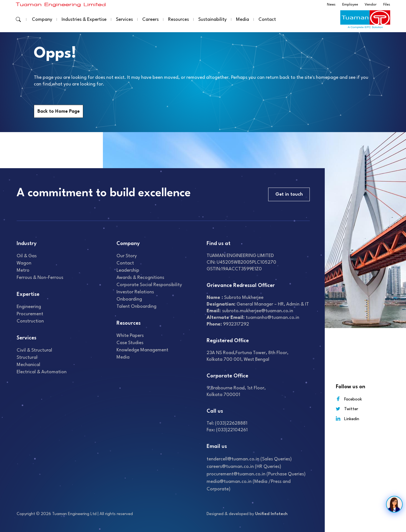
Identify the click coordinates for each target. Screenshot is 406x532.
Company (42, 20)
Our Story (127, 256)
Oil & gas (27, 256)
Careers (150, 20)
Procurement (30, 314)
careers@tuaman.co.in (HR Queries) (244, 467)
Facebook (349, 399)
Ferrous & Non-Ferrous (40, 278)
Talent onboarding (136, 307)
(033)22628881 (231, 423)
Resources (178, 20)
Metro (23, 270)
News (331, 5)
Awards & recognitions (140, 278)
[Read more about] (61, 5)
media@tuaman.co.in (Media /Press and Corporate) (249, 485)
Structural (27, 358)
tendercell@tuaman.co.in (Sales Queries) (249, 459)
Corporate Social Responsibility (149, 285)
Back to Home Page (59, 111)
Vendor (371, 5)
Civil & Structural (34, 350)
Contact (267, 20)
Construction (30, 321)
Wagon (24, 263)
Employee (350, 5)
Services (124, 20)
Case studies (130, 343)
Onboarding (129, 299)
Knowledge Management (142, 350)
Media (243, 20)
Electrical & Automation (42, 372)
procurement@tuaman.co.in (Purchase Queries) (256, 474)
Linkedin (347, 419)
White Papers (130, 336)
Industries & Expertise (84, 20)
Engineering (29, 307)
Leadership (128, 270)
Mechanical (28, 365)
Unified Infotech (271, 514)
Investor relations (135, 292)
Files (387, 5)
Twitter (347, 409)
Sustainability (212, 20)
